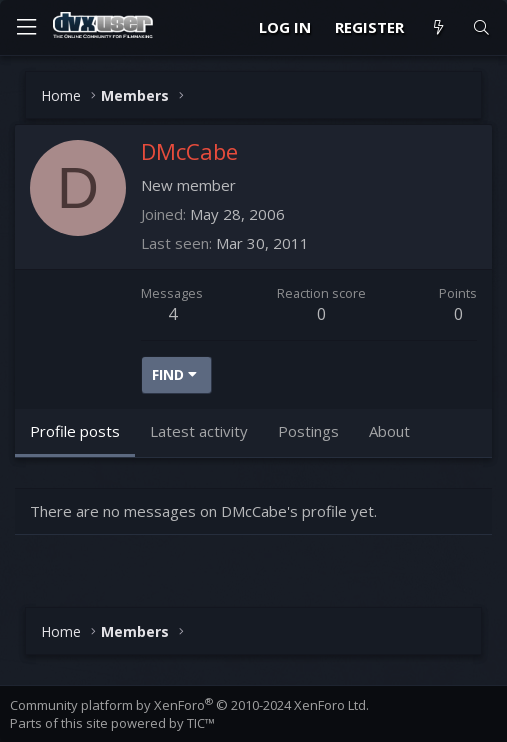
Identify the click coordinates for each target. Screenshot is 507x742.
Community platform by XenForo (189, 705)
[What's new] (437, 27)
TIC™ (201, 723)
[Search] (481, 27)
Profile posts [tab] (75, 431)
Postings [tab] (308, 431)
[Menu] (26, 27)
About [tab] (389, 431)
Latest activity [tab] (199, 431)
